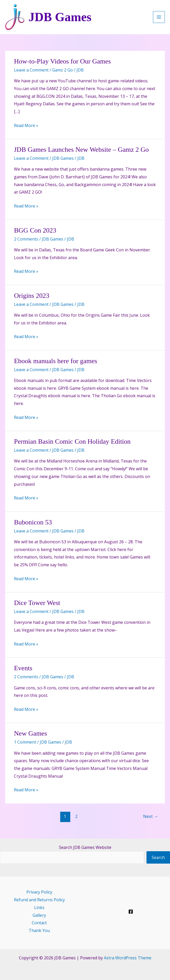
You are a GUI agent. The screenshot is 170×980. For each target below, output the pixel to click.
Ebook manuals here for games (56, 361)
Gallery (39, 915)
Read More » (26, 126)
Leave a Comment (31, 70)
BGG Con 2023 (35, 230)
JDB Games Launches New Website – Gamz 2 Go (81, 150)
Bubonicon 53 (33, 522)
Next (151, 816)
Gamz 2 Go (63, 70)
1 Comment (25, 742)
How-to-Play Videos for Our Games (62, 61)
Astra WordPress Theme (128, 958)
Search (158, 857)
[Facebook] (131, 912)
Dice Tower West (37, 603)
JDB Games (60, 17)
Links (39, 907)
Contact (39, 923)
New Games (30, 733)
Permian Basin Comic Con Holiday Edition (72, 441)
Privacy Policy (39, 892)
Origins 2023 (32, 296)
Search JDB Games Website (85, 847)
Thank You (39, 930)
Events (23, 668)
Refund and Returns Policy (39, 900)
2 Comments (26, 239)
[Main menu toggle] (159, 17)
